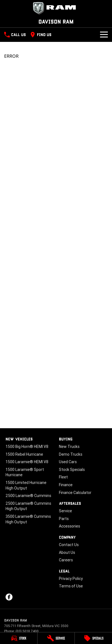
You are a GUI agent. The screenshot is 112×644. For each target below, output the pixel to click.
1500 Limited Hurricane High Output (26, 485)
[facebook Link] (9, 597)
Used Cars (68, 462)
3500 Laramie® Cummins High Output (28, 519)
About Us (67, 552)
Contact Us (69, 545)
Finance (66, 485)
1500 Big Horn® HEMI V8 (27, 447)
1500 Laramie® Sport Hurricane (25, 472)
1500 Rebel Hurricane (24, 454)
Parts (64, 519)
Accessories (69, 526)
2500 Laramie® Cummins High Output (28, 506)
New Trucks (69, 447)
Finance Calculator (75, 493)
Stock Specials (72, 470)
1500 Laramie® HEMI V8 (27, 462)
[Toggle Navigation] (104, 35)
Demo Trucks (71, 454)
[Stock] (19, 638)
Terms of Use (71, 586)
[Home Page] (56, 8)
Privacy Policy (71, 579)
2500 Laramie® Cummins (28, 496)
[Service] (56, 638)
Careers (66, 560)
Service (65, 511)
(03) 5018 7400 (27, 631)
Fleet (63, 477)
